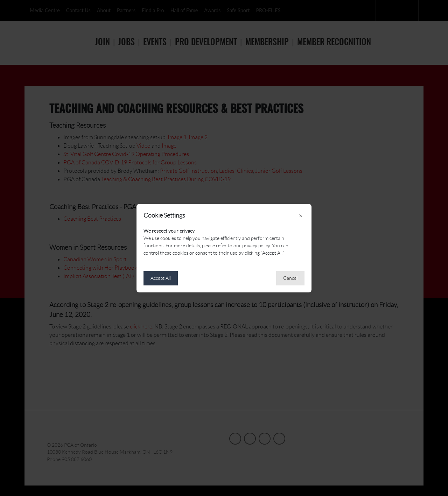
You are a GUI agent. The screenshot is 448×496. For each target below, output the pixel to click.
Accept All (161, 278)
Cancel (290, 278)
